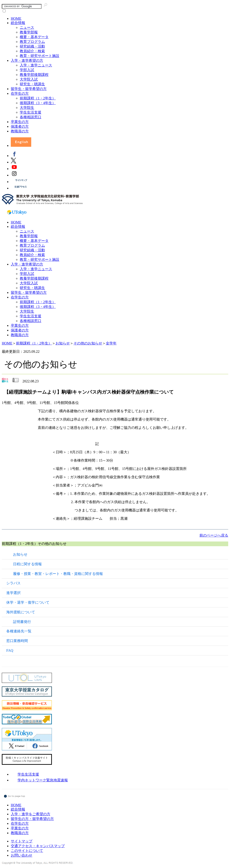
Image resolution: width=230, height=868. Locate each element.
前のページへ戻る (214, 535)
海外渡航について (21, 612)
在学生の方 (20, 93)
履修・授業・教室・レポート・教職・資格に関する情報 (58, 574)
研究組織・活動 (32, 46)
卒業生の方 (20, 122)
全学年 (111, 343)
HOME (16, 19)
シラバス (13, 583)
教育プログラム (32, 42)
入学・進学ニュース (36, 65)
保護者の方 (20, 126)
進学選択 (13, 593)
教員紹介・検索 (32, 51)
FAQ (10, 650)
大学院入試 (29, 79)
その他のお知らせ (88, 343)
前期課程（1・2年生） (38, 98)
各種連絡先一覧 (19, 631)
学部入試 (27, 70)
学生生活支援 (31, 112)
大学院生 (27, 108)
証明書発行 (22, 622)
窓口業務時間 (17, 641)
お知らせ (63, 343)
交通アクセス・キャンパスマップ (38, 846)
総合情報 (18, 23)
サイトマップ (22, 841)
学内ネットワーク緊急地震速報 (43, 780)
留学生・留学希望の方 (29, 89)
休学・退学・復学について (28, 602)
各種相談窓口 (31, 117)
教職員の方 (20, 131)
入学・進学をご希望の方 (31, 814)
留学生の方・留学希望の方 (32, 819)
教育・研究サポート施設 (40, 56)
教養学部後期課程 (34, 75)
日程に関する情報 (27, 564)
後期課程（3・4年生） (38, 103)
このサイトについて (27, 851)
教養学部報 (29, 32)
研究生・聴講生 (32, 84)
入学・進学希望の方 (27, 60)
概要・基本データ (34, 37)
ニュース (27, 27)
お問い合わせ (22, 855)
